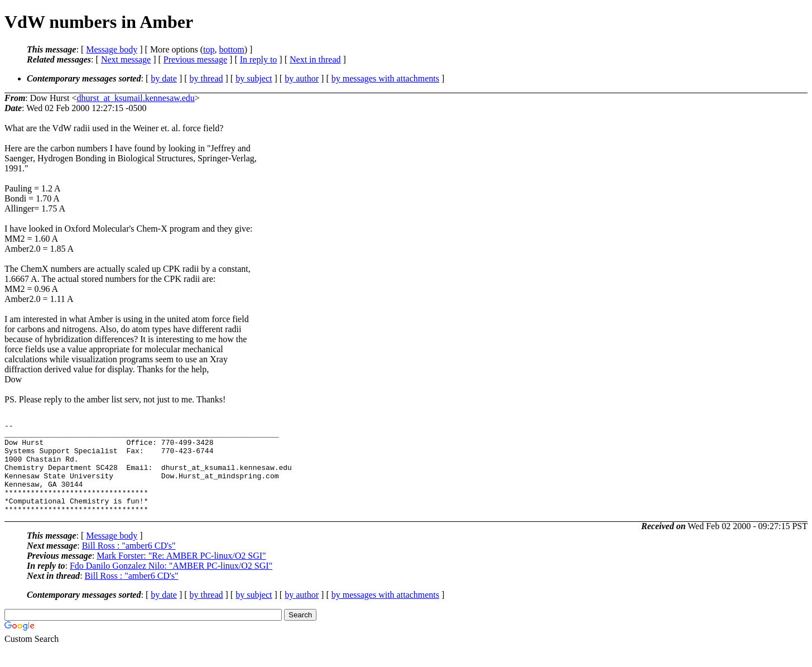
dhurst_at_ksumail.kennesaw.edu (135, 98)
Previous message (195, 59)
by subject (254, 78)
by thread (206, 78)
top (209, 49)
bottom (231, 49)
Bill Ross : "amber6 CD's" (129, 564)
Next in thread (315, 59)
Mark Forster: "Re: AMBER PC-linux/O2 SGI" (181, 574)
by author (302, 78)
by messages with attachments (385, 78)
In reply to (259, 59)
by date (164, 78)
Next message (126, 59)
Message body (112, 49)
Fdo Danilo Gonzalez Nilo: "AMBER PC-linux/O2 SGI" (171, 584)
